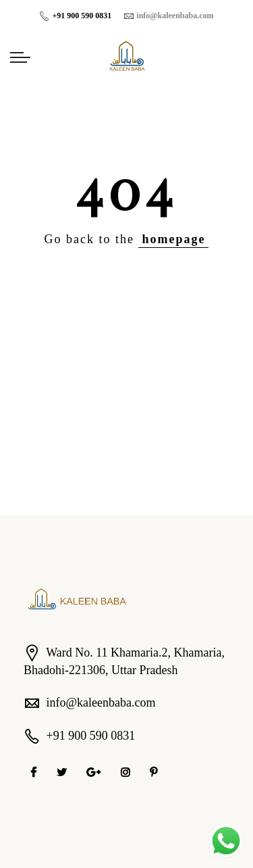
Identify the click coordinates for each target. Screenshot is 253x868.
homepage (173, 239)
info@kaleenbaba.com (101, 703)
